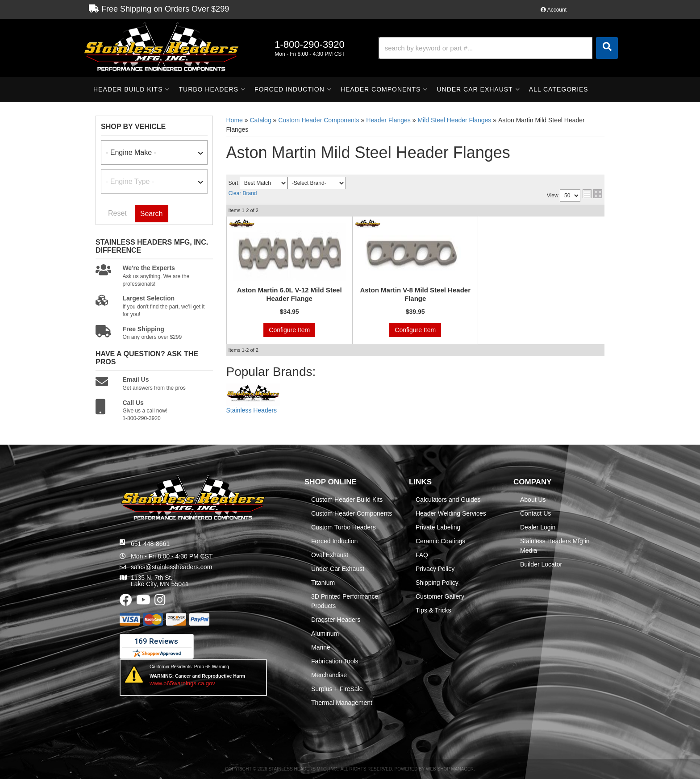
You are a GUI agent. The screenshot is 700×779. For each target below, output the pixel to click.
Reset (117, 213)
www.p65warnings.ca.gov (182, 683)
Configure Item (289, 330)
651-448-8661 (150, 544)
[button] (498, 48)
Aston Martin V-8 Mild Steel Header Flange (415, 294)
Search (152, 214)
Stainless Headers (252, 410)
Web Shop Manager (450, 769)
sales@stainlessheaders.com (171, 567)
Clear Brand (243, 193)
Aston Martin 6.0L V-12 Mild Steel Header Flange (290, 294)
